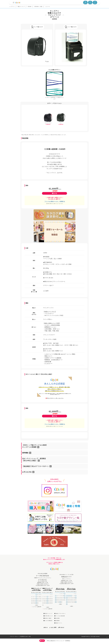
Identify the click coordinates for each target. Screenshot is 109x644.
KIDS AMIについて (49, 616)
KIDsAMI (30, 7)
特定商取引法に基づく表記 (25, 636)
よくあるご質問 (53, 627)
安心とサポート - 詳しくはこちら (55, 398)
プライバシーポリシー (14, 636)
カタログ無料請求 (49, 621)
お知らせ (46, 627)
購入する (54, 193)
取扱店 (95, 2)
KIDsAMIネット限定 (38, 7)
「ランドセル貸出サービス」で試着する (54, 201)
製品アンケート (59, 623)
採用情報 (58, 621)
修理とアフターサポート (61, 614)
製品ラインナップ (49, 614)
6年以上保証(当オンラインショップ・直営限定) (59, 641)
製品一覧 (85, 2)
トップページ (12, 7)
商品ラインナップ (21, 7)
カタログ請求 (90, 2)
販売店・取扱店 (48, 618)
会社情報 (58, 618)
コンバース (48, 7)
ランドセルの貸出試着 (60, 616)
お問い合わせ (61, 627)
